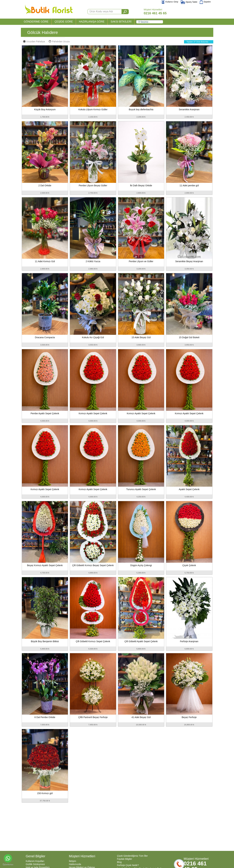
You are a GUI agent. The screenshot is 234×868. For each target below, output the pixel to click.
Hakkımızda (75, 864)
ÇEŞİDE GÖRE (64, 22)
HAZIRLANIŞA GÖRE (92, 22)
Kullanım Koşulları (35, 861)
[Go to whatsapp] (8, 858)
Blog (119, 862)
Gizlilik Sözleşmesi (35, 864)
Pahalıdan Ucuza (59, 41)
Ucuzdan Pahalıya (34, 41)
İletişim (73, 861)
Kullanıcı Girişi (170, 2)
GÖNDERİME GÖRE (36, 22)
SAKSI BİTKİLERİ (121, 22)
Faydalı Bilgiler (125, 859)
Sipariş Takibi (189, 2)
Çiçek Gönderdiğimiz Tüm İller (132, 856)
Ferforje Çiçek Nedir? (128, 865)
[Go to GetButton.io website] (8, 865)
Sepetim (205, 2)
